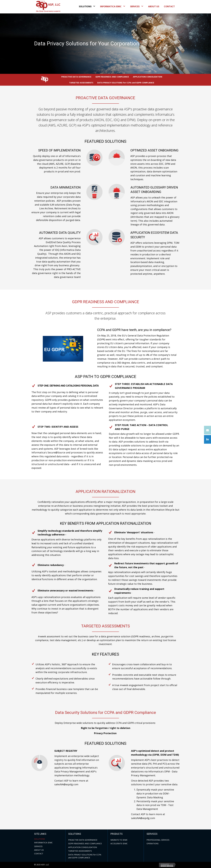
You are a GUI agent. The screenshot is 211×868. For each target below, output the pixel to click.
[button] (94, 6)
